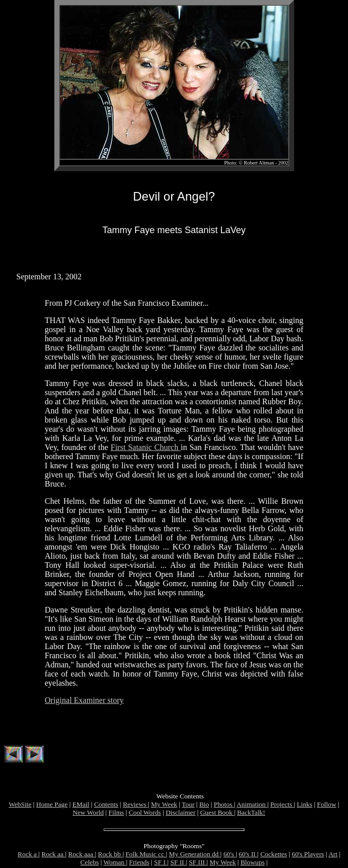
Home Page (52, 806)
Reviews (135, 806)
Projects (282, 806)
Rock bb (110, 856)
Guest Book (217, 814)
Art (333, 856)
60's (230, 856)
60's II (248, 856)
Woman (114, 864)
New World (88, 814)
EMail (81, 806)
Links (304, 806)
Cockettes (274, 856)
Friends (139, 864)
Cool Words (145, 814)
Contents (106, 806)
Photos (224, 806)
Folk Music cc (146, 856)
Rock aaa (82, 856)
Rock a (28, 856)
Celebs (89, 864)
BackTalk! (251, 814)
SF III (198, 864)
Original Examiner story (84, 700)
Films (116, 814)
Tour (188, 806)
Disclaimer (180, 814)
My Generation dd (195, 856)
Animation (252, 806)
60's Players (308, 856)
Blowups (252, 864)
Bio (204, 806)
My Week (164, 806)
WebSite (20, 806)
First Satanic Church (146, 447)
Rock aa (54, 856)
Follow (327, 806)
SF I (161, 864)
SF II (178, 864)
